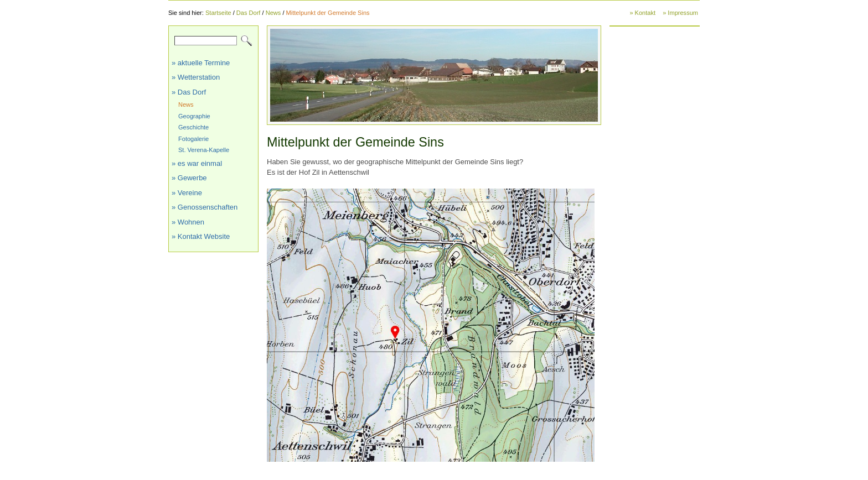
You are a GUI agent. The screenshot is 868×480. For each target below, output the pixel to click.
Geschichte (193, 127)
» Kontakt (642, 13)
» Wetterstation (196, 77)
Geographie (194, 116)
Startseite (218, 13)
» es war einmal (197, 163)
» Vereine (187, 193)
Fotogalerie (193, 139)
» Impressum (680, 13)
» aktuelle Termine (201, 63)
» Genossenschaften (205, 207)
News (273, 13)
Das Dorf (249, 13)
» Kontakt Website (201, 236)
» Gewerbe (189, 178)
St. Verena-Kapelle (204, 150)
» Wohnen (188, 222)
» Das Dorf (189, 92)
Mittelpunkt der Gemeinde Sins (328, 13)
